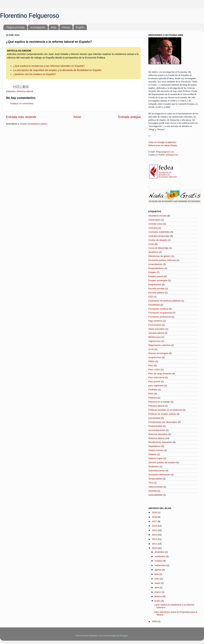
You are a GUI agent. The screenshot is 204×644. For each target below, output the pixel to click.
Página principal (16, 27)
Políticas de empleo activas (162, 414)
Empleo (152, 272)
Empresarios (155, 284)
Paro (151, 365)
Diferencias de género (159, 256)
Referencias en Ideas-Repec (163, 145)
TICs (151, 483)
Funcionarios (155, 325)
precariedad (154, 418)
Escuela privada (156, 289)
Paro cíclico (154, 369)
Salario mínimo (156, 450)
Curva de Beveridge (158, 248)
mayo (158, 583)
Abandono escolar (158, 216)
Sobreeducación (157, 471)
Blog (54, 27)
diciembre (160, 552)
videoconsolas (156, 487)
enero (158, 601)
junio (157, 579)
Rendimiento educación (160, 442)
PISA (151, 394)
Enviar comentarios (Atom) (34, 124)
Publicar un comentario (22, 104)
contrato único (156, 224)
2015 (155, 530)
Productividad (155, 426)
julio (157, 574)
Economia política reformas (162, 260)
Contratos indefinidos (159, 232)
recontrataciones (157, 430)
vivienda (153, 491)
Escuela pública (156, 293)
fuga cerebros (155, 321)
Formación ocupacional (160, 313)
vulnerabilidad (155, 495)
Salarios (152, 454)
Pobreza (153, 398)
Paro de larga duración (160, 374)
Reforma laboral (25, 91)
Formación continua (158, 309)
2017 (155, 521)
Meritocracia (155, 337)
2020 (155, 512)
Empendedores (156, 268)
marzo (158, 592)
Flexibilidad (154, 305)
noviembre (160, 556)
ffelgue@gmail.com (165, 152)
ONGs (152, 361)
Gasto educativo (157, 329)
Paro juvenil (154, 381)
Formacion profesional (160, 317)
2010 (155, 548)
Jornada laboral (156, 333)
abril (157, 587)
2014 (155, 535)
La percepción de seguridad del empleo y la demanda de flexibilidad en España (57, 70)
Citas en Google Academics (162, 142)
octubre (159, 561)
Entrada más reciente (21, 117)
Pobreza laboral (156, 406)
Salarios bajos (156, 458)
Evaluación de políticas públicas (164, 301)
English (80, 27)
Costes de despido (158, 240)
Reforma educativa (158, 434)
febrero (159, 596)
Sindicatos (154, 466)
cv (149, 136)
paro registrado (156, 386)
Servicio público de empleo (162, 462)
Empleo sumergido (158, 280)
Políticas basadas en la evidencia (165, 410)
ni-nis (151, 349)
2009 (155, 621)
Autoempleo (154, 220)
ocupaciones (155, 357)
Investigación (38, 27)
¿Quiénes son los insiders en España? (35, 74)
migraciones (155, 341)
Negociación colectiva (159, 345)
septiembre (161, 565)
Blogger (124, 636)
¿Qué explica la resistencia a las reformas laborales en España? (49, 66)
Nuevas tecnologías (158, 353)
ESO (151, 297)
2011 (155, 544)
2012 (155, 539)
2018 (155, 517)
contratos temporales (159, 236)
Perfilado (153, 390)
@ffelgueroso (172, 155)
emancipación (155, 264)
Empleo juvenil (156, 276)
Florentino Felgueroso (30, 16)
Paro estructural (156, 377)
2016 (155, 526)
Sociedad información (159, 475)
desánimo (153, 252)
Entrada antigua (130, 117)
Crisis (151, 244)
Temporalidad (155, 479)
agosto (158, 570)
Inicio (77, 117)
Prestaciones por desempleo (163, 422)
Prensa (66, 27)
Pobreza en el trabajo (159, 402)
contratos (153, 228)
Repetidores (155, 446)
